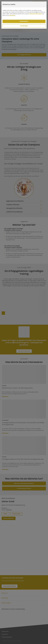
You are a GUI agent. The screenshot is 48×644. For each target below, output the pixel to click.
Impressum (12, 15)
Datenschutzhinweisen (35, 14)
